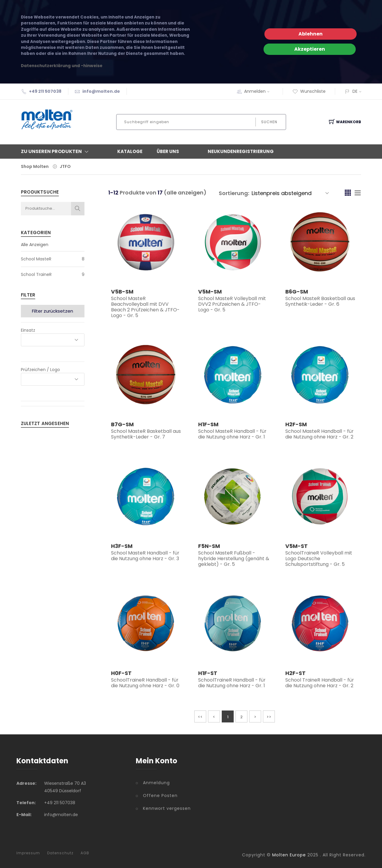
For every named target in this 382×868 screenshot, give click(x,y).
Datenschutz (60, 853)
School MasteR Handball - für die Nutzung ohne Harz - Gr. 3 (145, 556)
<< (200, 717)
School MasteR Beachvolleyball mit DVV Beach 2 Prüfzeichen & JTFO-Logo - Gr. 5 (145, 307)
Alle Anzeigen (35, 245)
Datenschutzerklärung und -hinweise (62, 66)
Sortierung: (234, 193)
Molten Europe (289, 855)
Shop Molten (35, 166)
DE (355, 91)
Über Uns (168, 151)
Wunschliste (309, 91)
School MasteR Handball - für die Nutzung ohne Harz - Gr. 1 (232, 434)
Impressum (28, 853)
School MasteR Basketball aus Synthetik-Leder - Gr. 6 (320, 301)
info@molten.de (101, 91)
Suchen (269, 122)
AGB (85, 853)
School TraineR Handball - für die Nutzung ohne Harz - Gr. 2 (320, 683)
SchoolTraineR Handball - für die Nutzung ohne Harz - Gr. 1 (232, 683)
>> (269, 717)
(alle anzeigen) (185, 193)
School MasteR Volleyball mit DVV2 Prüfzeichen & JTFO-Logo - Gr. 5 (232, 304)
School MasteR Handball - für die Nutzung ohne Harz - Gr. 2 (319, 434)
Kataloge (130, 151)
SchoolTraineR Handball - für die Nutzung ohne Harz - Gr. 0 (145, 683)
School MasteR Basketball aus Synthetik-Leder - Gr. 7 (146, 434)
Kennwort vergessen (167, 808)
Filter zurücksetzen (53, 311)
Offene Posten (160, 796)
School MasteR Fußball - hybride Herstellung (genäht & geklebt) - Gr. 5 (234, 559)
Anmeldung (156, 783)
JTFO (65, 166)
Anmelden (259, 91)
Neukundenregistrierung (241, 151)
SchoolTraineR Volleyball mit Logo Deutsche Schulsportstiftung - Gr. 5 (319, 559)
